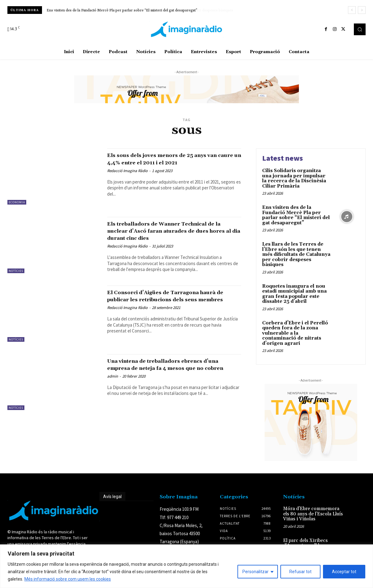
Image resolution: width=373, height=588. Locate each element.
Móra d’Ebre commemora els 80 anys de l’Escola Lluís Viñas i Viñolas (313, 514)
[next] (362, 10)
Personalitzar (256, 572)
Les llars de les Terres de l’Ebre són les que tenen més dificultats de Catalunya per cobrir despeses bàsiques (296, 254)
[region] (186, 566)
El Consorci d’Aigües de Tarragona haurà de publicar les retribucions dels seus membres (173, 306)
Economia (17, 202)
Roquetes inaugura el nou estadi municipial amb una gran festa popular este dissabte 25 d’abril (294, 294)
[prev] (352, 10)
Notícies (16, 271)
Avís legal (112, 497)
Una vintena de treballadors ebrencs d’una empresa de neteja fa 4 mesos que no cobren (173, 374)
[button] (360, 29)
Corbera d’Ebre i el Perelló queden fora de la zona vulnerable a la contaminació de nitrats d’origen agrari (295, 333)
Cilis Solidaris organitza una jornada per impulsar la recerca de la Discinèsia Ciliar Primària (294, 178)
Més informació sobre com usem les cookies (68, 579)
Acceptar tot (344, 572)
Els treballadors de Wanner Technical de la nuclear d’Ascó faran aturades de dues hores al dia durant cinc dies (169, 234)
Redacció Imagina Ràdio (127, 178)
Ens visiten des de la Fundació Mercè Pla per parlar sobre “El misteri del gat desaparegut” (122, 10)
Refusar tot (300, 572)
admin (113, 390)
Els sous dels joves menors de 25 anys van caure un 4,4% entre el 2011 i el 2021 (169, 162)
